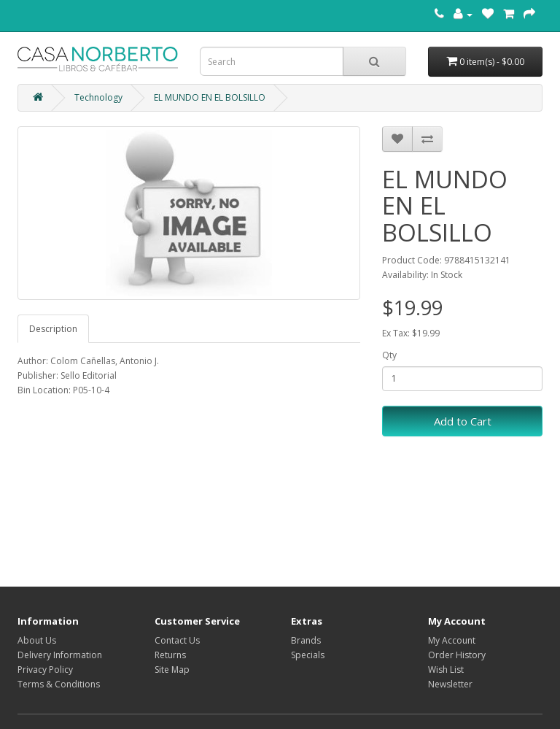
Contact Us (177, 640)
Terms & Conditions (59, 684)
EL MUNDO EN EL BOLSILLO (210, 97)
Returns (170, 655)
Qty (389, 355)
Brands (306, 640)
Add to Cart (463, 421)
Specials (308, 655)
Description (53, 329)
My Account (452, 640)
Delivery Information (60, 655)
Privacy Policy (45, 670)
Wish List (446, 670)
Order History (457, 655)
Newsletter (450, 684)
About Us (37, 640)
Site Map (172, 670)
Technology (98, 97)
